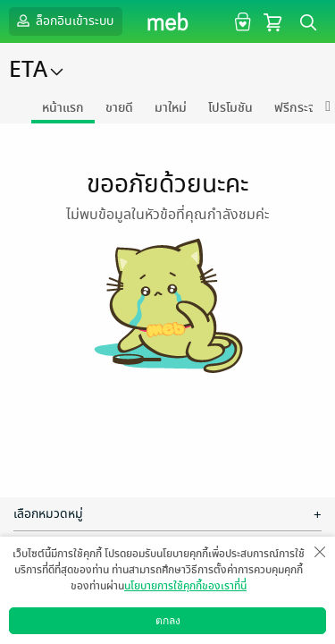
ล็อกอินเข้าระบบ (63, 21)
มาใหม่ (171, 108)
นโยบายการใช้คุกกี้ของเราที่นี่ (185, 586)
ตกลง (168, 621)
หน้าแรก (63, 108)
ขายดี (119, 108)
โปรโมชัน (230, 108)
